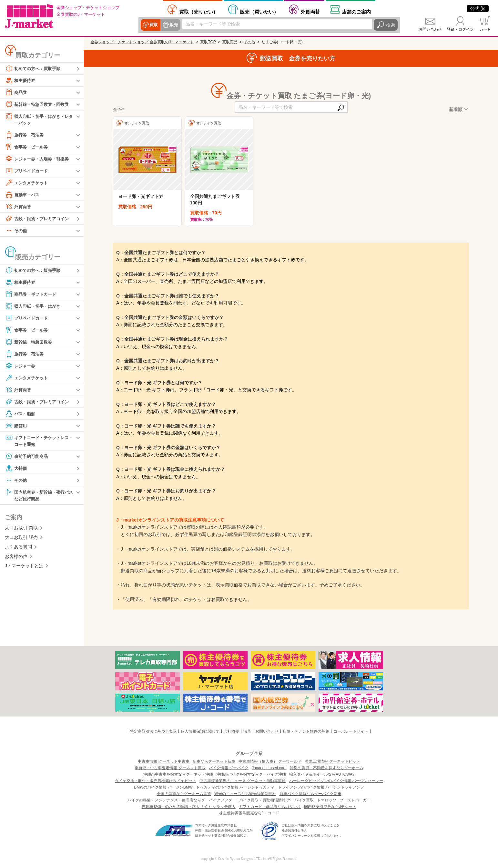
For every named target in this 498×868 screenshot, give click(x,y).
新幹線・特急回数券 (30, 342)
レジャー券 (21, 366)
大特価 (16, 469)
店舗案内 (356, 12)
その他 (16, 231)
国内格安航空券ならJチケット (330, 807)
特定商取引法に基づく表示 (153, 731)
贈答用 (16, 426)
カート (485, 29)
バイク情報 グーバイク (229, 768)
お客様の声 (16, 558)
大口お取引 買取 (21, 529)
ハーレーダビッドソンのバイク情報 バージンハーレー (336, 781)
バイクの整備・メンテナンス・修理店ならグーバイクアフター (182, 800)
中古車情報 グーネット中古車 (163, 761)
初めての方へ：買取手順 (35, 68)
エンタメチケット (28, 183)
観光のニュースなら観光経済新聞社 (245, 794)
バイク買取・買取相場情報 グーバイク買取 (276, 800)
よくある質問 (18, 548)
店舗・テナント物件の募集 (306, 731)
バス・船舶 (21, 414)
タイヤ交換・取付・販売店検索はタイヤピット (156, 781)
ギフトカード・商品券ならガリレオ (270, 807)
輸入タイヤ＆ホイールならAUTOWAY (322, 774)
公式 (478, 8)
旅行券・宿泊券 (25, 135)
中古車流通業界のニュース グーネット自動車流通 (243, 781)
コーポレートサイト (351, 731)
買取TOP (208, 42)
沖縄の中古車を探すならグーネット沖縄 (178, 774)
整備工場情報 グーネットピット (332, 761)
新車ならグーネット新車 (214, 761)
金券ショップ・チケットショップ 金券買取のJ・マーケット (142, 42)
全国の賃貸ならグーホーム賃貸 (184, 794)
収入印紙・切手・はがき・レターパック (39, 119)
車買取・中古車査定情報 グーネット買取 (170, 768)
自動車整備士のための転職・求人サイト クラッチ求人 (189, 807)
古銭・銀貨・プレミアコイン (39, 219)
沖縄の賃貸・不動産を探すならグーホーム (327, 768)
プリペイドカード (28, 171)
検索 (391, 25)
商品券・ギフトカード (32, 294)
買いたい (259, 12)
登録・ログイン (460, 29)
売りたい (198, 12)
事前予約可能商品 (28, 457)
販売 (173, 25)
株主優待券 (21, 80)
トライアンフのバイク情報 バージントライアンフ (321, 787)
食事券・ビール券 (28, 147)
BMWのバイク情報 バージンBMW (163, 787)
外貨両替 (310, 12)
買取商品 (230, 42)
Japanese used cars (269, 768)
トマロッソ (327, 800)
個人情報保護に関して (200, 731)
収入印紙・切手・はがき (35, 306)
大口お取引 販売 (21, 539)
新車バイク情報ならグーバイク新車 (310, 794)
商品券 (16, 92)
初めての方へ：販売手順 (35, 271)
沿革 (247, 731)
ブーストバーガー (355, 800)
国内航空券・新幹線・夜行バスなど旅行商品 (39, 496)
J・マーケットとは (24, 567)
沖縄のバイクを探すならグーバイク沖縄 (251, 774)
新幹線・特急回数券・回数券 (39, 104)
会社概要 (231, 731)
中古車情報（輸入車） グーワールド (270, 761)
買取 (154, 25)
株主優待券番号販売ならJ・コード (249, 813)
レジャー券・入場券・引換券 (39, 159)
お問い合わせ (430, 29)
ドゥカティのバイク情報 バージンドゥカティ (235, 787)
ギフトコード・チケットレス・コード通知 (37, 441)
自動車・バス (23, 195)
